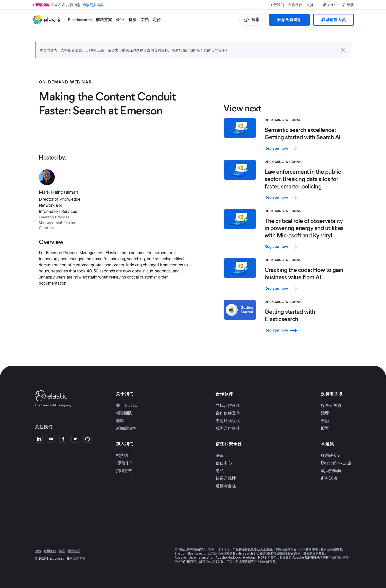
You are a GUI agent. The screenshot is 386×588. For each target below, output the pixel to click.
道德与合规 (226, 486)
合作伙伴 (295, 5)
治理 (325, 413)
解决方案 (104, 20)
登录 (348, 5)
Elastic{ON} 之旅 (336, 463)
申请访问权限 (228, 421)
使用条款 (50, 551)
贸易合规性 (226, 478)
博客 (120, 421)
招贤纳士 (124, 455)
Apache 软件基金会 (306, 557)
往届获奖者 (331, 455)
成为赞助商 (331, 471)
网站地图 (74, 551)
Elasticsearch (80, 20)
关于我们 (277, 5)
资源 (132, 20)
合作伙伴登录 (228, 413)
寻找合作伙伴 (228, 405)
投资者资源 (331, 405)
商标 (38, 551)
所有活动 (329, 478)
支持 (310, 5)
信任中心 (224, 463)
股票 (325, 428)
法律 (220, 455)
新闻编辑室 (126, 428)
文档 (145, 20)
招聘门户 (124, 463)
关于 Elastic (126, 405)
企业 (120, 20)
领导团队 (124, 413)
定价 (157, 20)
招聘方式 (124, 471)
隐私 (220, 471)
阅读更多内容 (93, 5)
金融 (325, 421)
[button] (343, 50)
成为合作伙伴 (228, 428)
